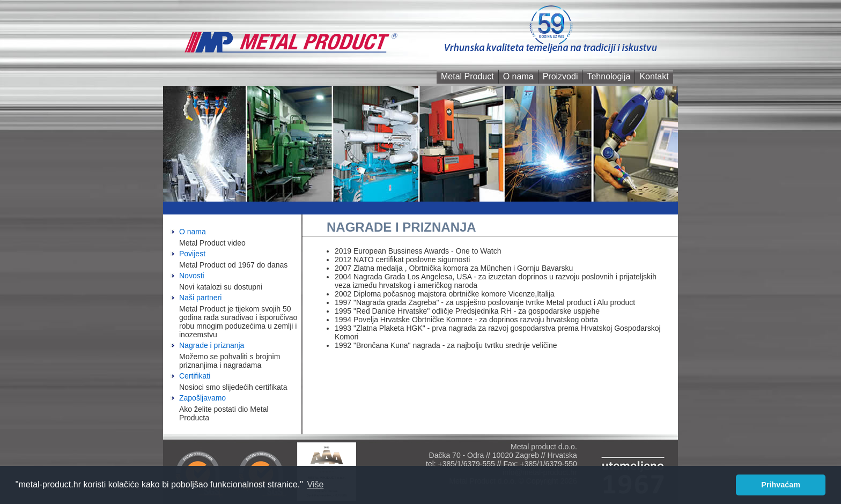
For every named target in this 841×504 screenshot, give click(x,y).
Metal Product (467, 76)
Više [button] (316, 484)
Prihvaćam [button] (781, 485)
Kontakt (654, 76)
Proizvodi (560, 76)
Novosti (192, 276)
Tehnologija (608, 76)
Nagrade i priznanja (212, 345)
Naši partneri (200, 298)
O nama (518, 76)
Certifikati (195, 376)
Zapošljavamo (202, 398)
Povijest (192, 254)
